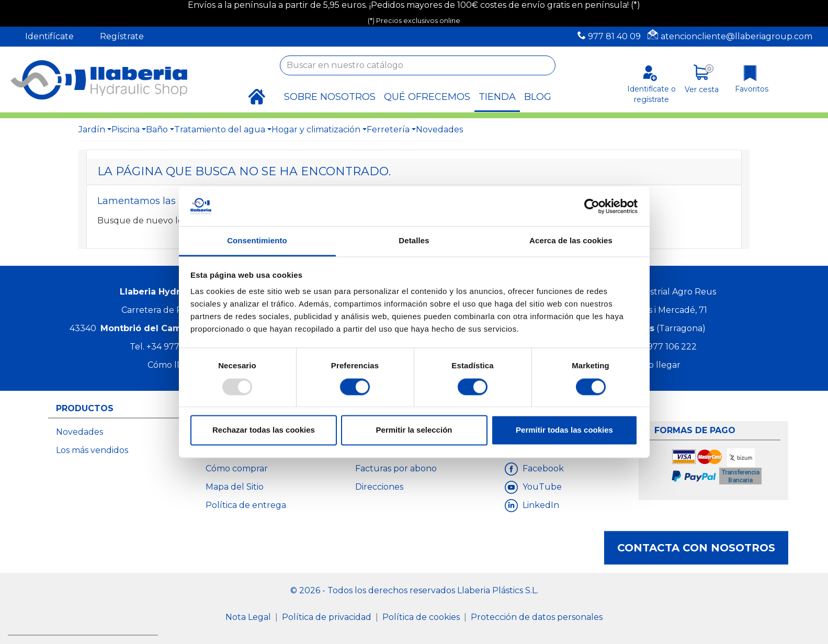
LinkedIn (540, 505)
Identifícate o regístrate (651, 94)
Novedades (439, 129)
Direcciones (379, 487)
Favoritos (752, 89)
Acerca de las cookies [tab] (571, 241)
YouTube (541, 487)
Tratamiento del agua (220, 129)
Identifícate (49, 36)
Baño (157, 129)
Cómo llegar (173, 365)
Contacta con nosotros (696, 548)
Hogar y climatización (316, 129)
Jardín (92, 129)
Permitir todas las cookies (564, 430)
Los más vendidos (92, 450)
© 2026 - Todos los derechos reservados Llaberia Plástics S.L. (414, 590)
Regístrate (122, 36)
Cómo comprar (237, 468)
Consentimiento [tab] (257, 241)
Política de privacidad (328, 617)
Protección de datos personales (537, 617)
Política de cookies (422, 617)
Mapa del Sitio (235, 487)
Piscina (126, 129)
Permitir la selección (414, 430)
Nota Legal (249, 617)
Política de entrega (246, 505)
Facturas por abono (396, 468)
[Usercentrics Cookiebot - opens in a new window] (592, 206)
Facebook (542, 468)
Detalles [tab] (414, 241)
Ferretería (388, 129)
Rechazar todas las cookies (264, 430)
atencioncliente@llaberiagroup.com (736, 36)
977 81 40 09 (614, 36)
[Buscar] (418, 65)
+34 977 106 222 (663, 347)
